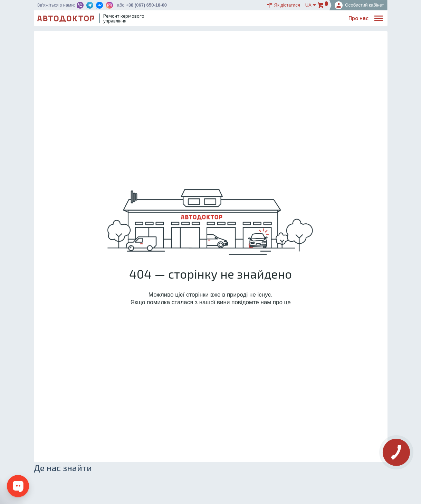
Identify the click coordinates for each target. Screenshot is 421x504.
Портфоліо (355, 19)
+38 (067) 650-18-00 (146, 5)
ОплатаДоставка (290, 20)
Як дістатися (284, 5)
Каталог (262, 19)
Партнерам (322, 19)
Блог (241, 19)
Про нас (193, 19)
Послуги (219, 19)
